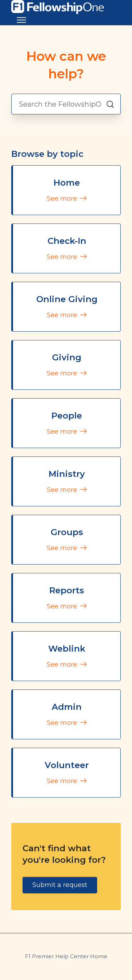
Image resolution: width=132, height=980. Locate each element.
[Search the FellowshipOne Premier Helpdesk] (66, 104)
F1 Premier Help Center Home (66, 956)
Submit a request (60, 885)
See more (67, 199)
